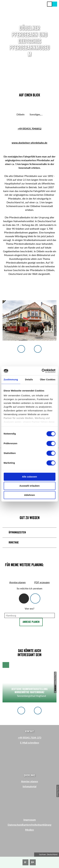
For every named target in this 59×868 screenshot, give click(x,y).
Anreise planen (31, 622)
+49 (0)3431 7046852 (29, 128)
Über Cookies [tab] (48, 379)
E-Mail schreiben (30, 743)
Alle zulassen (29, 477)
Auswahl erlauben (29, 486)
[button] (55, 4)
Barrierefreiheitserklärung (37, 825)
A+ (33, 862)
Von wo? (29, 608)
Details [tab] (29, 379)
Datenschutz (15, 825)
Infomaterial (29, 786)
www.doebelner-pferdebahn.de (29, 143)
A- (25, 862)
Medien (29, 830)
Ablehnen (29, 495)
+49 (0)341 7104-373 (30, 737)
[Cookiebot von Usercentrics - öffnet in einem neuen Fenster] (42, 371)
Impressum (30, 820)
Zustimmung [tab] (11, 379)
